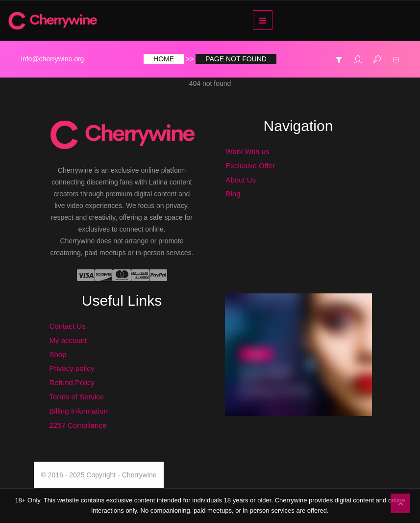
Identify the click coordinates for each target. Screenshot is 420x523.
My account (68, 340)
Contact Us (68, 326)
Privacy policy (72, 368)
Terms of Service (77, 397)
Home (164, 59)
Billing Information (79, 411)
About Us (241, 180)
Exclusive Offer (251, 166)
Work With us (248, 151)
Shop (58, 354)
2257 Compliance (78, 425)
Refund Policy (72, 382)
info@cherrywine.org (53, 59)
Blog (233, 194)
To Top (400, 503)
